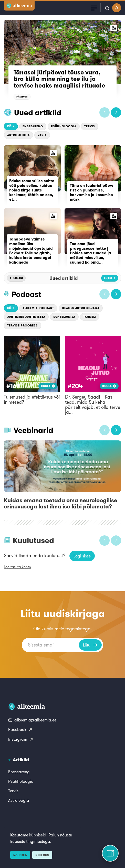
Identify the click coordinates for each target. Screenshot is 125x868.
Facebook (20, 729)
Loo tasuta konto (17, 567)
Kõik (11, 126)
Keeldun (42, 855)
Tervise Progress (23, 325)
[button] (105, 112)
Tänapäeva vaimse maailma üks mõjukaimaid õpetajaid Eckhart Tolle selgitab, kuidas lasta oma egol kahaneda (31, 251)
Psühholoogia (64, 126)
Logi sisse (82, 556)
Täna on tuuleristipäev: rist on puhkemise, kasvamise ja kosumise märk (92, 192)
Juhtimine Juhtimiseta (26, 317)
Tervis (90, 126)
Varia (42, 135)
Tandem (90, 317)
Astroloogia (18, 135)
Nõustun (20, 855)
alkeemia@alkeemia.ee (32, 720)
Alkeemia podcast (38, 308)
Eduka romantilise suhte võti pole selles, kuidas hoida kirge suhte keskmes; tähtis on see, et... (32, 190)
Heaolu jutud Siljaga (81, 308)
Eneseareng (33, 126)
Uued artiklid (38, 112)
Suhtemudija (64, 317)
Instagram (21, 739)
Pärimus (22, 97)
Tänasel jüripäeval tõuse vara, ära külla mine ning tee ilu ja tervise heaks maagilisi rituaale (59, 79)
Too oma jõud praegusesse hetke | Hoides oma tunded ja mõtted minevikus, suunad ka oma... (91, 253)
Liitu (90, 645)
